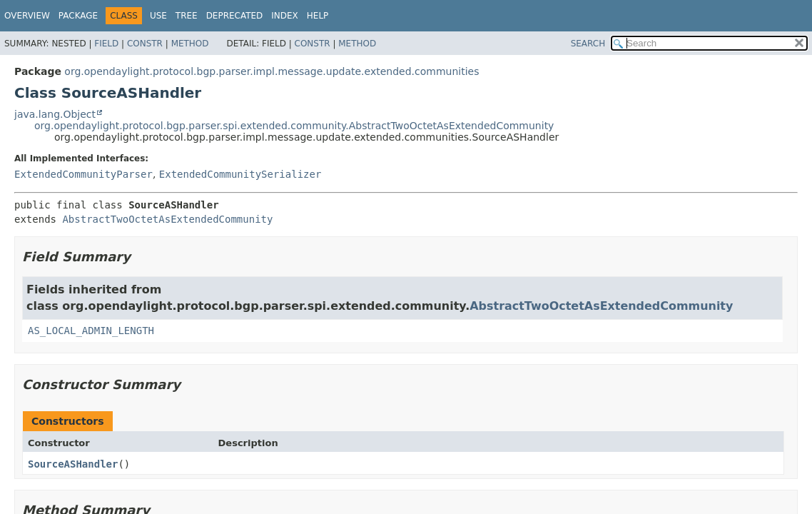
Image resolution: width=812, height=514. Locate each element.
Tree (187, 16)
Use (158, 16)
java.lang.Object (55, 114)
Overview (27, 16)
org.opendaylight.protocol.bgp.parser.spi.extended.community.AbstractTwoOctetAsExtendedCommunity (294, 126)
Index (285, 16)
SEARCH (588, 44)
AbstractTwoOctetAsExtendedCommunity (167, 219)
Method (190, 44)
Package (78, 16)
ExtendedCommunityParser (83, 174)
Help (318, 16)
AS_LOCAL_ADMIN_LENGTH (91, 331)
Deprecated (235, 16)
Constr (145, 44)
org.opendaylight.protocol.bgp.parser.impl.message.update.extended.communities (271, 71)
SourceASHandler (73, 464)
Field (106, 44)
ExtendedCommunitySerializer (240, 174)
